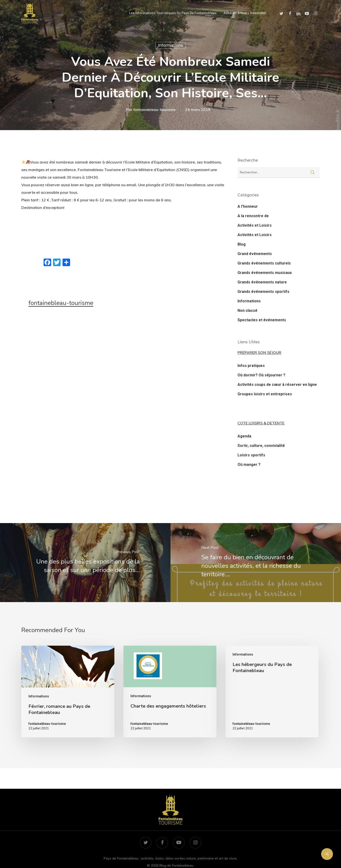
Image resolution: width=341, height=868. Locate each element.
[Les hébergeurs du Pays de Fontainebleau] (272, 692)
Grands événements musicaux (265, 273)
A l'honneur (248, 206)
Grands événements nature (262, 282)
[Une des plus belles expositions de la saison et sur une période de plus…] (85, 563)
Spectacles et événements (262, 320)
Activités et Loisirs (255, 225)
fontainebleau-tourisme (154, 109)
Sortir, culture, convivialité (261, 446)
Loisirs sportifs (251, 455)
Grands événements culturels (264, 263)
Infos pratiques (251, 366)
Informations (170, 45)
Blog (242, 244)
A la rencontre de (253, 216)
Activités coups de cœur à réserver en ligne (277, 385)
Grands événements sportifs (263, 292)
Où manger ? (249, 465)
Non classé (247, 311)
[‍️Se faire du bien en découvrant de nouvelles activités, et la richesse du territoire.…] (256, 563)
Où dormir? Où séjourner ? (261, 375)
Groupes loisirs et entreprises (265, 394)
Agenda (244, 436)
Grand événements (255, 254)
